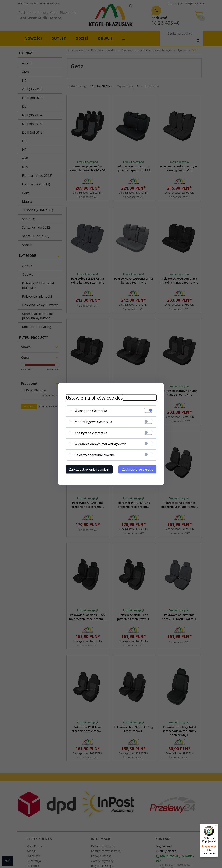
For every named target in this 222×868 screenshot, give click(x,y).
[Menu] (216, 826)
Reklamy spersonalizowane (95, 455)
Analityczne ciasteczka (91, 433)
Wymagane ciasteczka (91, 411)
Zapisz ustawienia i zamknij (89, 469)
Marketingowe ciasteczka (93, 422)
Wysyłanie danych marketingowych (100, 444)
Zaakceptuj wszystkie (137, 469)
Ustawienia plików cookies (94, 398)
